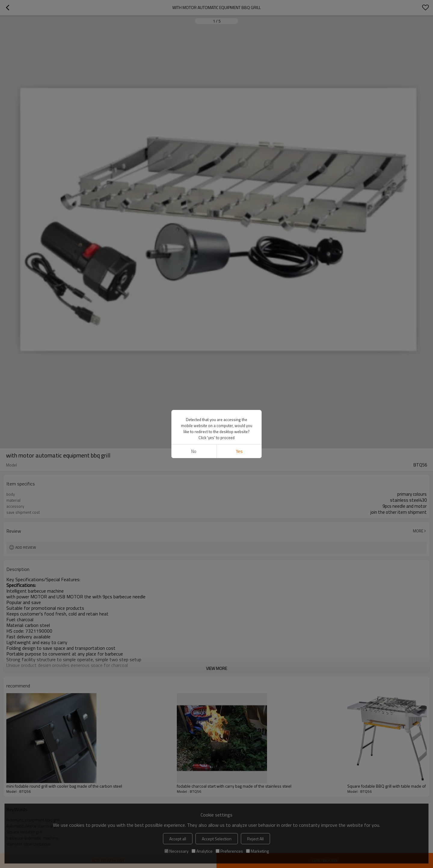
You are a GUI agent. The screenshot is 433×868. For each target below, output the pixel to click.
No (194, 451)
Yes (239, 451)
